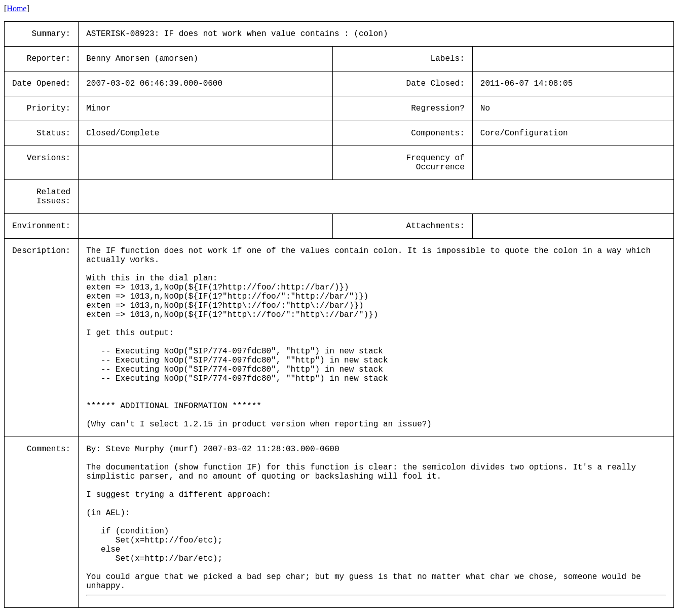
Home (16, 8)
